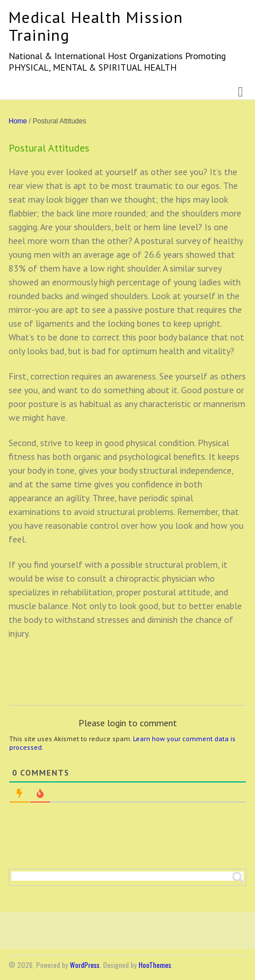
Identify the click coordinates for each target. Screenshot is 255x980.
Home (18, 121)
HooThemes (155, 965)
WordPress (85, 965)
